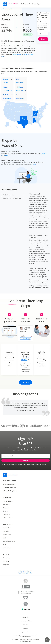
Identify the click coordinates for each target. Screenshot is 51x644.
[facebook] (20, 572)
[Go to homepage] (11, 475)
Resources (6, 508)
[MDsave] (11, 4)
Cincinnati (19, 83)
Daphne (5, 83)
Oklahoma (20, 87)
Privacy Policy (30, 465)
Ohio (18, 79)
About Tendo (7, 504)
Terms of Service (39, 465)
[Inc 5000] (22, 426)
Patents (25, 628)
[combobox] (44, 34)
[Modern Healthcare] (16, 426)
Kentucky (6, 95)
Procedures (6, 558)
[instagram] (24, 572)
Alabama (6, 79)
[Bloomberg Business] (38, 426)
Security (25, 625)
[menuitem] (26, 4)
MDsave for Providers (9, 488)
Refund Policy (7, 535)
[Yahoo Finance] (46, 426)
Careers (5, 511)
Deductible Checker (9, 541)
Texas (18, 95)
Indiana (5, 87)
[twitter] (27, 572)
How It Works (7, 528)
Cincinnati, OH (7, 90)
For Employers (36, 4)
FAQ (4, 538)
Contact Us (6, 514)
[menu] (34, 4)
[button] (7, 79)
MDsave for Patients (9, 484)
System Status (25, 632)
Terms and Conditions (25, 621)
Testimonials (7, 548)
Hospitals (6, 565)
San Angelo (20, 98)
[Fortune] (29, 426)
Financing (6, 531)
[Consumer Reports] (7, 426)
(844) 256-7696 (8, 518)
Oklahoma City (21, 90)
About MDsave (7, 501)
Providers (6, 561)
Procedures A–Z (7, 9)
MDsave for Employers (10, 491)
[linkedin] (31, 572)
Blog (4, 544)
